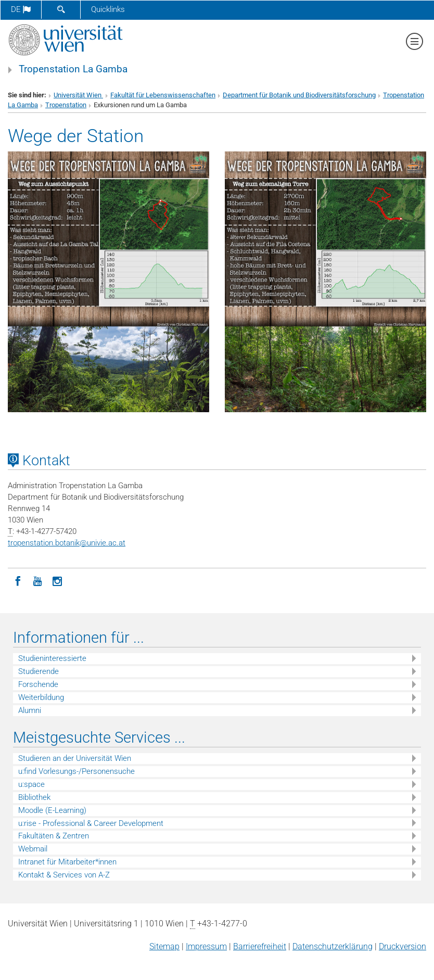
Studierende (39, 671)
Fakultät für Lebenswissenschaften (163, 95)
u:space (31, 784)
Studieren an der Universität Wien (75, 758)
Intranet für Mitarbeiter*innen (67, 862)
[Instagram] (57, 580)
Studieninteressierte (52, 658)
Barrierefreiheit (260, 946)
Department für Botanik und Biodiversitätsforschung (299, 95)
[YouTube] (37, 580)
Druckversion (403, 946)
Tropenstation (66, 105)
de (21, 9)
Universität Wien (78, 95)
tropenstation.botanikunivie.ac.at (67, 543)
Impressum (206, 946)
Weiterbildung (41, 697)
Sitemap (164, 946)
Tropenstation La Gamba (73, 69)
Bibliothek (34, 797)
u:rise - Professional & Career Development (91, 823)
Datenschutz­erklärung (333, 946)
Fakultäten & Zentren (54, 836)
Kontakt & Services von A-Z (64, 875)
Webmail (33, 849)
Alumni (30, 710)
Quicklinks (108, 9)
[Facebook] (18, 580)
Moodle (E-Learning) (52, 810)
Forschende (38, 684)
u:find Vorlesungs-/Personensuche (76, 771)
